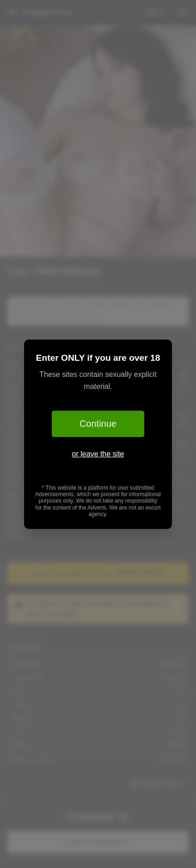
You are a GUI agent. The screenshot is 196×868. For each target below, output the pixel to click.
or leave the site (98, 454)
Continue (98, 424)
